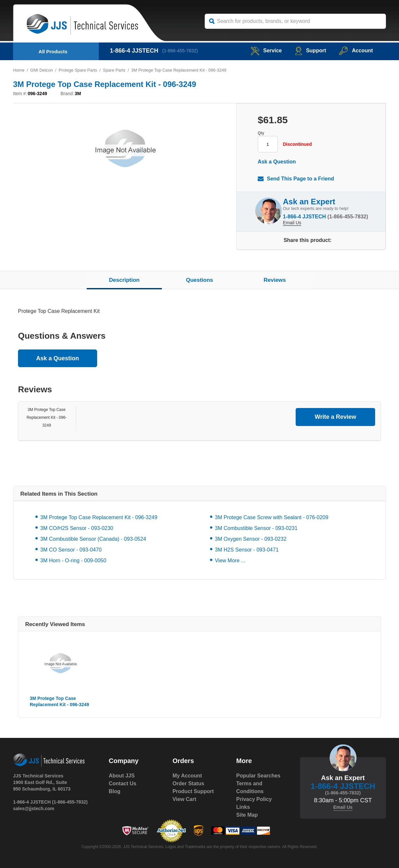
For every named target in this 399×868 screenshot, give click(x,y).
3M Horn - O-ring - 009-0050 (73, 561)
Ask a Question (277, 162)
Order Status (188, 783)
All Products (53, 51)
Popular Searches (258, 776)
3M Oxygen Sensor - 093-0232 (251, 539)
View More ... (230, 561)
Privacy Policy (254, 799)
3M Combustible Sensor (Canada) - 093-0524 (93, 539)
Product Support (193, 791)
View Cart (184, 799)
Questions (199, 280)
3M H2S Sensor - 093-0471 (247, 550)
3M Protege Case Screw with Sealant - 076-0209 (272, 517)
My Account (187, 776)
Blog (115, 791)
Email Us (292, 223)
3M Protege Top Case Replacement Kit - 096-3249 (47, 417)
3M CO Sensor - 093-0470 (71, 550)
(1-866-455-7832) (180, 51)
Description (124, 280)
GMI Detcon (41, 70)
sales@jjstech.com (34, 808)
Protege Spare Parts (78, 70)
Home (19, 70)
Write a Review (335, 417)
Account (356, 51)
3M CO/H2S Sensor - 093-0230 (77, 528)
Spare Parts (114, 70)
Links (243, 807)
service (266, 51)
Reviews (275, 280)
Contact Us (123, 783)
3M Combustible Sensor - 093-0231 (256, 528)
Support (311, 51)
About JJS (122, 776)
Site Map (247, 815)
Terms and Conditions (250, 787)
